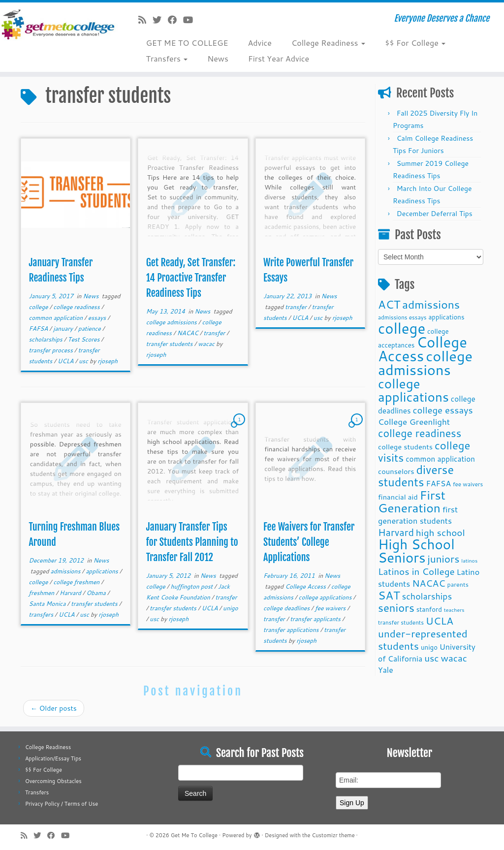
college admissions (172, 322)
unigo (231, 608)
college (39, 307)
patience (90, 329)
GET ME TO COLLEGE (187, 43)
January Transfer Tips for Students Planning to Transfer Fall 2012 (192, 542)
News (218, 58)
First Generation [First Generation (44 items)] (412, 501)
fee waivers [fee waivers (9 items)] (468, 484)
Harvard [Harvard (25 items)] (396, 532)
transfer (215, 333)
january (64, 329)
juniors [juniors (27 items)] (443, 559)
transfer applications (292, 630)
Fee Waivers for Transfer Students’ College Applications (309, 542)
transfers (42, 614)
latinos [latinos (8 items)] (469, 560)
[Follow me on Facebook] (175, 20)
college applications (326, 597)
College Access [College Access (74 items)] (423, 349)
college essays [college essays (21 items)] (442, 410)
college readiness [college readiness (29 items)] (420, 433)
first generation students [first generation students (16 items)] (418, 515)
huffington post (193, 586)
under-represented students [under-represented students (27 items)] (423, 640)
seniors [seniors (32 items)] (396, 608)
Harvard (71, 593)
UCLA (66, 361)
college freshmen (77, 582)
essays (98, 318)
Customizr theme (333, 835)
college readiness (77, 307)
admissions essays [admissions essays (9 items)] (402, 317)
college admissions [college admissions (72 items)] (425, 362)
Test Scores (85, 339)
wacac (207, 344)
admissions (66, 571)
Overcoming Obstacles (53, 781)
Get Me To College (194, 835)
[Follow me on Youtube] (191, 20)
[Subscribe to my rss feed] (145, 20)
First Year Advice (279, 58)
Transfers (167, 58)
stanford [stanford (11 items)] (429, 609)
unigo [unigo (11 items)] (429, 647)
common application (56, 318)
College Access (306, 586)
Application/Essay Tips (53, 758)
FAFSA (39, 329)
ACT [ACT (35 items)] (389, 304)
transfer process (51, 350)
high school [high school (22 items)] (441, 532)
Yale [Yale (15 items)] (386, 670)
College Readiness (328, 43)
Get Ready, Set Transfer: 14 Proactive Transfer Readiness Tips (191, 278)
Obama (96, 593)
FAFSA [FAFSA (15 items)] (438, 483)
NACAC (189, 333)
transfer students (170, 344)
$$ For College (415, 43)
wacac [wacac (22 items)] (454, 658)
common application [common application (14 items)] (440, 459)
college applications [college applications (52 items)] (413, 390)
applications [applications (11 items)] (446, 317)
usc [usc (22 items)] (431, 658)
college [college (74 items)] (402, 328)
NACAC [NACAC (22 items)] (429, 583)
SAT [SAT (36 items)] (389, 595)
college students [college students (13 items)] (405, 447)
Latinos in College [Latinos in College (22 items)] (416, 571)
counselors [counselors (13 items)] (396, 471)
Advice (260, 43)
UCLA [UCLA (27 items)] (440, 621)
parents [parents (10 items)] (458, 584)
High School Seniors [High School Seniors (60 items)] (416, 551)
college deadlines (287, 608)
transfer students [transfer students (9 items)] (401, 622)
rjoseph (108, 361)
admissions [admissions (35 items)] (431, 304)
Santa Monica (48, 604)
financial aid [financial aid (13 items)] (398, 497)
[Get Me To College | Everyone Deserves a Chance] (59, 24)
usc (84, 361)
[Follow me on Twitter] (160, 20)
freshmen (42, 593)
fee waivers (331, 608)
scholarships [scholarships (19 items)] (427, 596)
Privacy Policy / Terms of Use (62, 804)
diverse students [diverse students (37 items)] (416, 476)
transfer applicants (316, 619)
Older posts (54, 708)
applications (103, 571)
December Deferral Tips (435, 214)
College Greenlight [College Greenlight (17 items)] (414, 422)
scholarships (46, 339)
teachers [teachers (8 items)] (454, 610)
